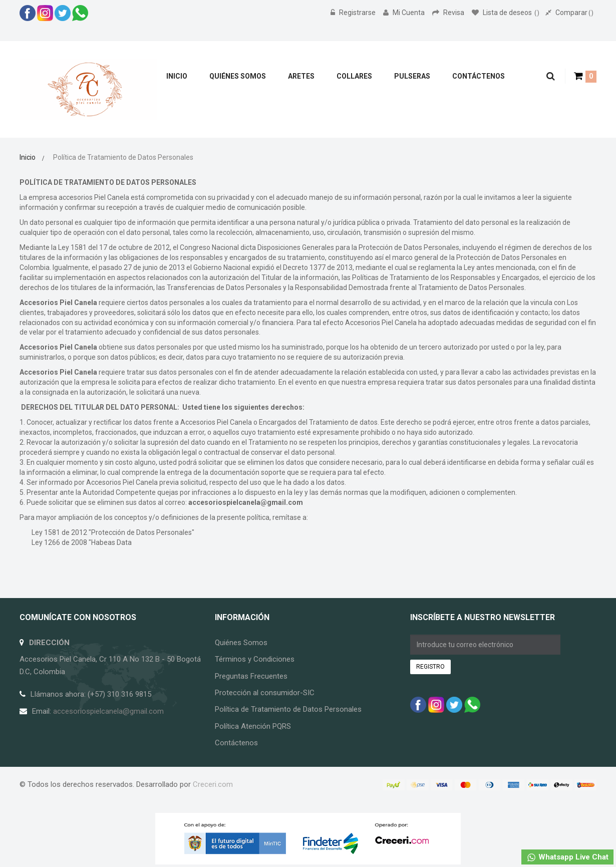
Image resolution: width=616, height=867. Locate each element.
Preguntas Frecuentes (251, 676)
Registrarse (354, 13)
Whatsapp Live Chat (567, 857)
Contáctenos (236, 743)
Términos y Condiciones (255, 659)
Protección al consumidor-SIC (265, 693)
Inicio (28, 157)
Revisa (449, 13)
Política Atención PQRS (253, 726)
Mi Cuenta (405, 13)
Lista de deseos (506, 13)
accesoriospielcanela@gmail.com (246, 502)
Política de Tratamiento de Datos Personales (288, 709)
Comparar (569, 13)
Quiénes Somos (241, 643)
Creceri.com (213, 784)
